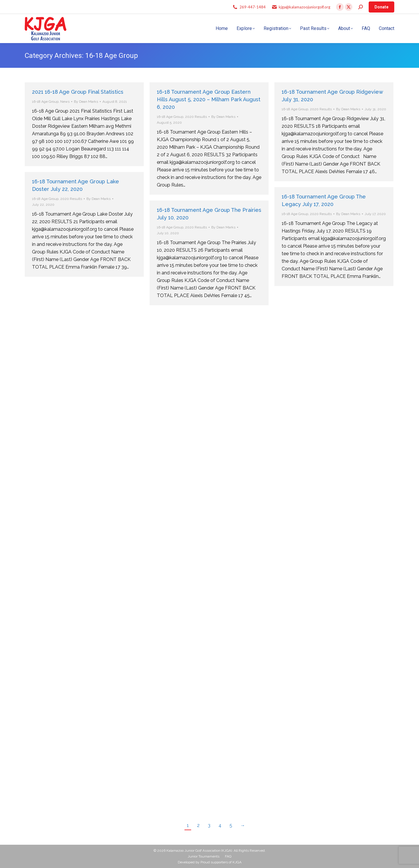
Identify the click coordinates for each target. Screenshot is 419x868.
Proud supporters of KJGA (221, 862)
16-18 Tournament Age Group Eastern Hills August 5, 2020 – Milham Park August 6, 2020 (209, 99)
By (86, 102)
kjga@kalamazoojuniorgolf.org (305, 7)
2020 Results (196, 117)
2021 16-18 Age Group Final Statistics (78, 92)
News (65, 102)
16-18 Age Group (45, 102)
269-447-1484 (253, 7)
